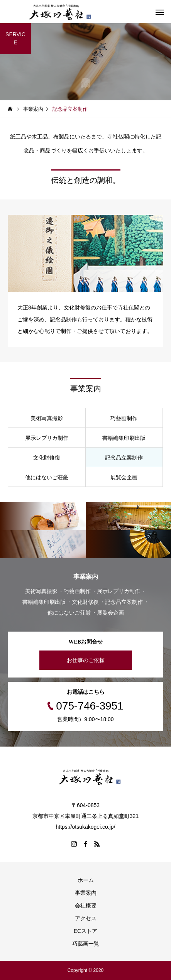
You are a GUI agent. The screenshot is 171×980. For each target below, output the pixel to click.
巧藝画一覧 (86, 944)
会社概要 (86, 906)
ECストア (85, 931)
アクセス (86, 918)
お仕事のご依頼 (86, 660)
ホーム (86, 880)
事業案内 (86, 893)
